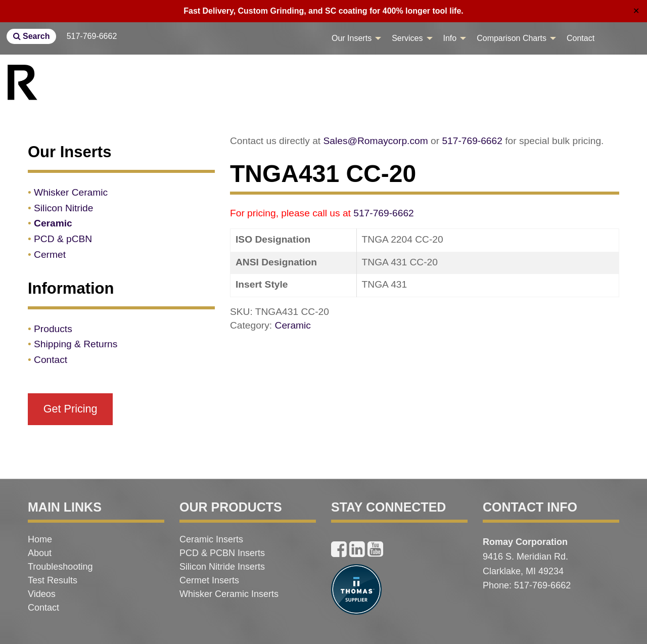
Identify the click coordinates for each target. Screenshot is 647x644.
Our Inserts (352, 38)
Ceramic (293, 325)
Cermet (50, 255)
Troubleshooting (60, 567)
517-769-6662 (92, 36)
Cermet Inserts (209, 580)
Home (40, 539)
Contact (581, 38)
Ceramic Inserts (211, 539)
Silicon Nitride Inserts (222, 567)
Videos (42, 594)
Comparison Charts (512, 38)
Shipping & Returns (76, 344)
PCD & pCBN (63, 239)
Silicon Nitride (63, 208)
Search (32, 36)
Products (53, 329)
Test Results (53, 580)
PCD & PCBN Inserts (222, 553)
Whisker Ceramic (71, 192)
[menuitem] (354, 38)
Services (407, 38)
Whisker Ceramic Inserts (229, 594)
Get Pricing (71, 409)
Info (450, 38)
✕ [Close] (636, 11)
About (40, 553)
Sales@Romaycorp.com (376, 141)
